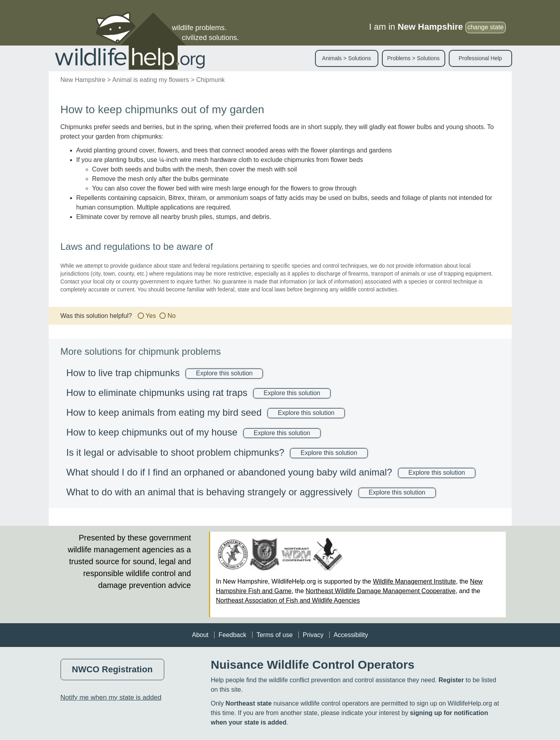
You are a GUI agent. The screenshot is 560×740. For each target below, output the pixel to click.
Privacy (313, 635)
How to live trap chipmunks (123, 373)
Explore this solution (224, 373)
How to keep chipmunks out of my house (152, 432)
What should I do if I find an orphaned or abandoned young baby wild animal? (229, 472)
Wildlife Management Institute (414, 581)
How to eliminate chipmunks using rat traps (157, 393)
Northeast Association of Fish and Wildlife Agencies (288, 600)
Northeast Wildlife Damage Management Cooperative (381, 591)
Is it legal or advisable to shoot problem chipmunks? (176, 452)
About (200, 635)
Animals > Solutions (346, 58)
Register (451, 680)
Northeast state (249, 703)
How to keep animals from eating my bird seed (164, 412)
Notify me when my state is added (111, 697)
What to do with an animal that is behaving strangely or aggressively (210, 492)
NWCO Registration (112, 669)
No (171, 316)
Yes (151, 316)
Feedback (232, 635)
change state (486, 27)
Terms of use (275, 635)
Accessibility (351, 635)
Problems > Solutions (413, 58)
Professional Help (480, 58)
